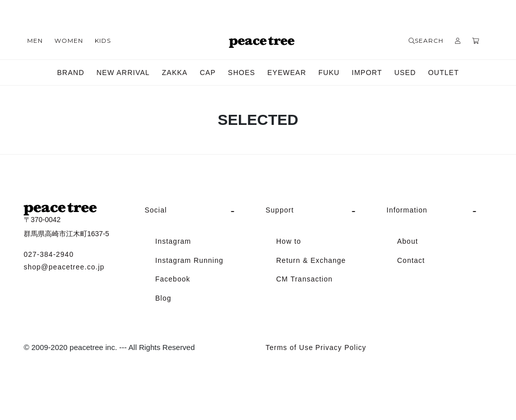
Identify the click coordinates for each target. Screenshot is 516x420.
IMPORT (367, 73)
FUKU (329, 73)
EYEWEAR (287, 73)
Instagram (173, 241)
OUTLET (443, 73)
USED (405, 73)
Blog (163, 298)
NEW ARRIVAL (123, 73)
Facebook (173, 279)
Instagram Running (189, 260)
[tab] (198, 211)
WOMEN (69, 41)
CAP (208, 73)
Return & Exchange (311, 260)
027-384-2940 (49, 254)
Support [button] (280, 210)
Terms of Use (289, 347)
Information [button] (407, 210)
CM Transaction (304, 279)
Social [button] (156, 210)
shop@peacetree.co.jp (64, 267)
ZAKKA (175, 73)
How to (289, 241)
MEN (35, 41)
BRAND (71, 73)
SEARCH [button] (426, 41)
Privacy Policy (341, 347)
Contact (411, 260)
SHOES (241, 73)
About (408, 241)
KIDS (103, 41)
